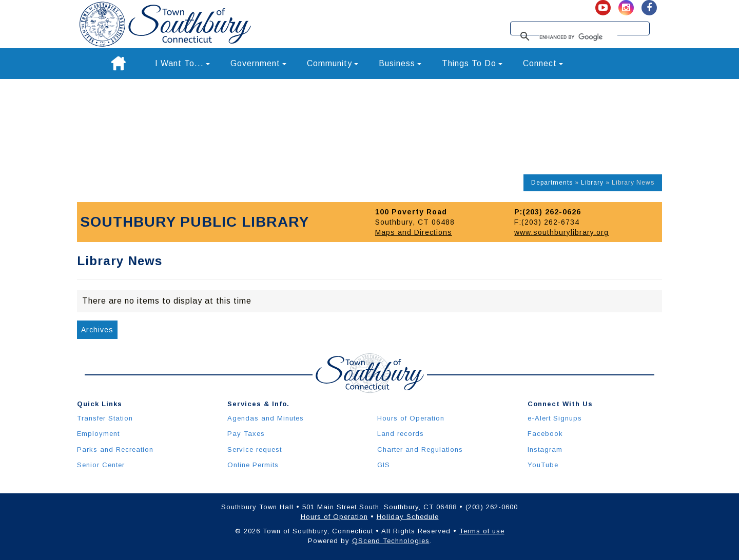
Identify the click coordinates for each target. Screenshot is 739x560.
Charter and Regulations (420, 449)
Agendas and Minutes (266, 418)
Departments (552, 183)
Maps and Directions (414, 232)
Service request (255, 449)
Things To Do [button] (472, 63)
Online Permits (253, 465)
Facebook (545, 434)
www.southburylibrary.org (561, 232)
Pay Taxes (246, 434)
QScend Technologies (391, 541)
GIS (384, 465)
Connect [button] (543, 63)
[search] (578, 37)
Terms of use (482, 531)
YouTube (543, 465)
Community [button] (333, 63)
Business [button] (400, 63)
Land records (401, 434)
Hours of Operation (411, 418)
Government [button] (258, 63)
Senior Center (101, 465)
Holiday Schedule (408, 517)
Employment (98, 434)
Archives (97, 330)
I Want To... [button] (182, 63)
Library (592, 183)
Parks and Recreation (115, 449)
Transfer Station (105, 418)
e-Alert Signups (555, 418)
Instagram (545, 449)
